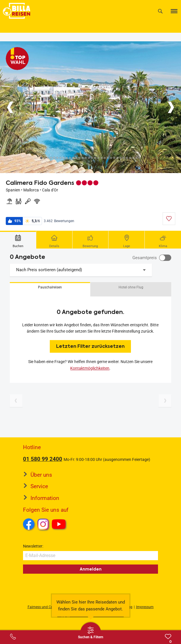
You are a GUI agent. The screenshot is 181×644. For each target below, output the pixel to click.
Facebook (29, 524)
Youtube (60, 525)
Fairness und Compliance (47, 607)
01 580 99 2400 (43, 459)
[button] (50, 289)
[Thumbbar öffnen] (91, 633)
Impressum (145, 607)
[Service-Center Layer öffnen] (13, 637)
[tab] (18, 240)
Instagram (43, 524)
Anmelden (91, 569)
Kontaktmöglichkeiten (90, 368)
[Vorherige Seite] (16, 401)
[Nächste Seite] (165, 401)
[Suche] (160, 11)
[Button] (10, 107)
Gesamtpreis (145, 258)
